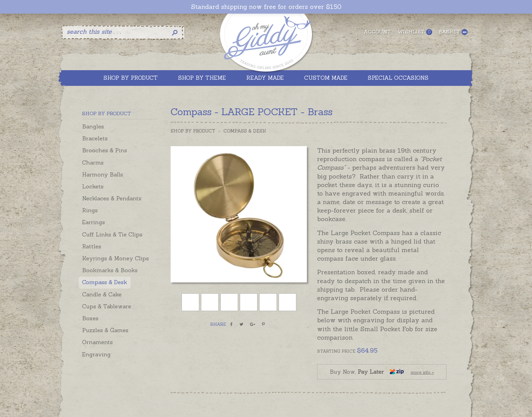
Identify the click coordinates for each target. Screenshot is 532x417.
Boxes (90, 318)
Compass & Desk (105, 282)
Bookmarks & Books (110, 270)
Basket (453, 32)
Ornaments (97, 342)
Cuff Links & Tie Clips (112, 234)
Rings (90, 210)
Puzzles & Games (105, 330)
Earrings (93, 222)
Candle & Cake (102, 294)
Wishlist (415, 32)
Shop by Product (193, 131)
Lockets (93, 186)
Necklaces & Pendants (112, 198)
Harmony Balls (103, 174)
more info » (422, 372)
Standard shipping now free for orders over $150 (266, 7)
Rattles (92, 246)
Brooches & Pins (105, 150)
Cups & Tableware (107, 306)
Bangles (93, 126)
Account (377, 32)
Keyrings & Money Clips (115, 258)
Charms (93, 163)
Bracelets (95, 138)
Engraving (96, 354)
